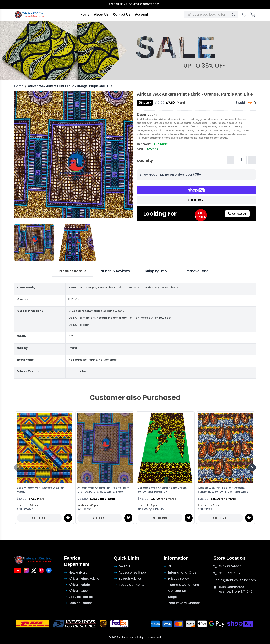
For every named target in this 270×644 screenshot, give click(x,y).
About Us (101, 15)
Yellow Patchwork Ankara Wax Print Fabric (41, 490)
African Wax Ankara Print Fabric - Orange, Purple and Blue (70, 86)
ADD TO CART (196, 200)
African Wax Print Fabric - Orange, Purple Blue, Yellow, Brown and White (223, 490)
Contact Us (122, 15)
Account (142, 15)
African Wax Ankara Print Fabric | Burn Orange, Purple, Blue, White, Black (103, 490)
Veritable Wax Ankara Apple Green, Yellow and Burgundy (162, 490)
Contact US (237, 214)
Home (85, 15)
